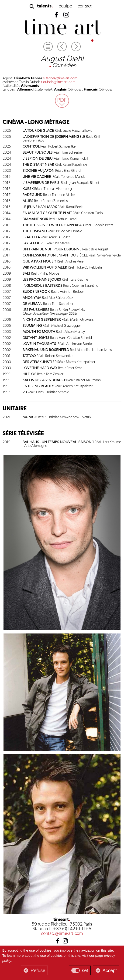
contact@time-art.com (62, 934)
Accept (110, 970)
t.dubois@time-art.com (58, 82)
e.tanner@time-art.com (60, 78)
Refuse (38, 970)
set (85, 970)
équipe (65, 6)
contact (85, 6)
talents (44, 6)
